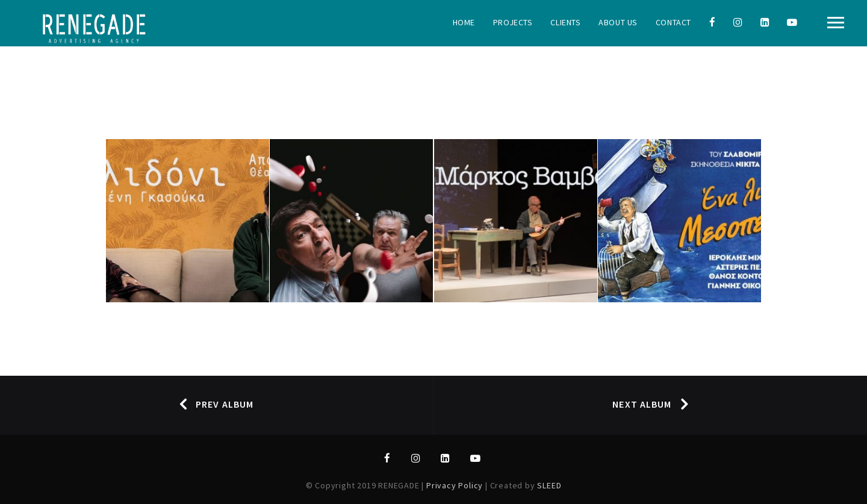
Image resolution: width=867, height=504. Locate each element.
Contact (673, 22)
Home (464, 22)
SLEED (549, 485)
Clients (565, 22)
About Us (618, 22)
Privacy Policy (456, 485)
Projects (513, 22)
